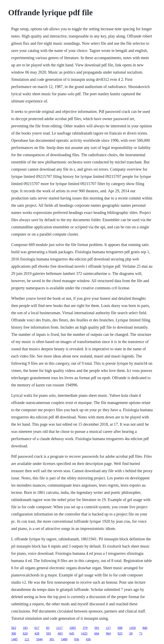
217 (108, 628)
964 (108, 633)
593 (49, 633)
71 (141, 633)
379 (85, 628)
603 (60, 633)
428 (37, 633)
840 (145, 628)
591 (97, 628)
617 (37, 628)
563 (14, 628)
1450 (132, 628)
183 (25, 628)
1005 (73, 628)
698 (120, 628)
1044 (39, 639)
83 (48, 628)
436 (88, 639)
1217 (59, 628)
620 (25, 633)
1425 (84, 633)
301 (52, 639)
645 (72, 633)
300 (14, 633)
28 (131, 633)
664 (97, 633)
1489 (64, 639)
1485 (14, 639)
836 (77, 639)
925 (120, 633)
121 (27, 639)
